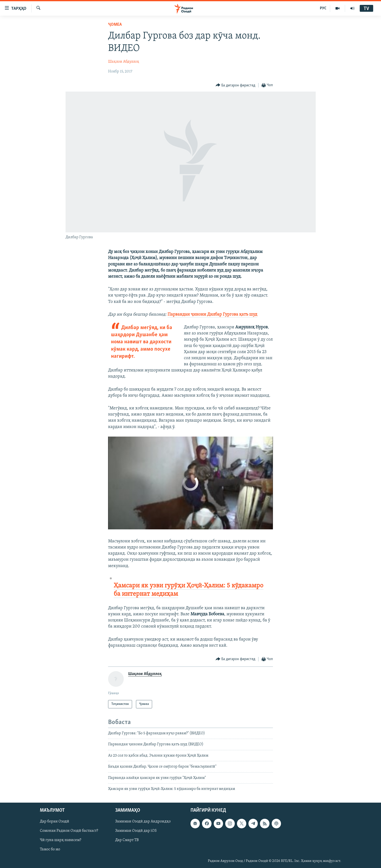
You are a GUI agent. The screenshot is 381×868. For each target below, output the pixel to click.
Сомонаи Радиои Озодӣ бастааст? (69, 831)
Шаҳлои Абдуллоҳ (124, 62)
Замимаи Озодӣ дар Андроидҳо (143, 822)
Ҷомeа (115, 25)
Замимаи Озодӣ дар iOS (136, 831)
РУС (323, 8)
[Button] (236, 85)
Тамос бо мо (50, 850)
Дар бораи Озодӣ (55, 822)
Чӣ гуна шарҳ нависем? (61, 840)
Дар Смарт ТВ (127, 840)
